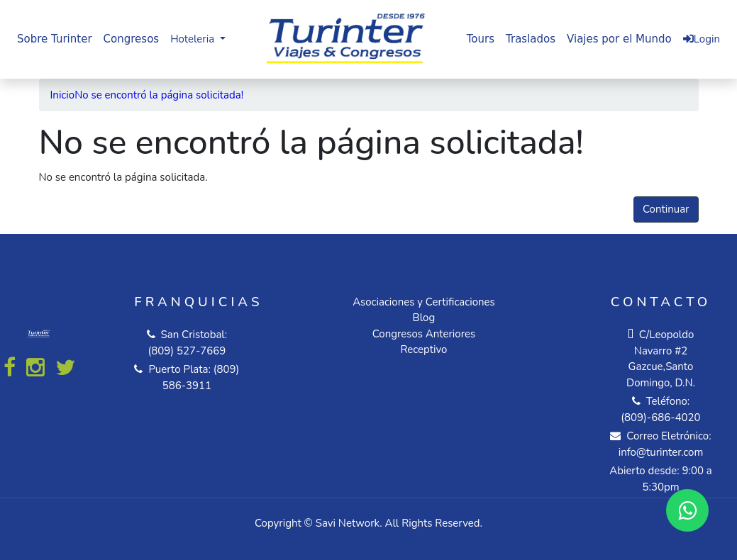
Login (702, 39)
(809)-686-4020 (660, 418)
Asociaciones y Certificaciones (424, 302)
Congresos (132, 39)
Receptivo (423, 349)
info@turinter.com (661, 452)
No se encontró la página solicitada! (159, 95)
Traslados (531, 39)
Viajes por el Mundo (619, 39)
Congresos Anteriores (424, 334)
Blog (424, 318)
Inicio (63, 95)
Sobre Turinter (55, 39)
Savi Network (348, 523)
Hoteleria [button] (194, 39)
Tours (481, 39)
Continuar (666, 209)
